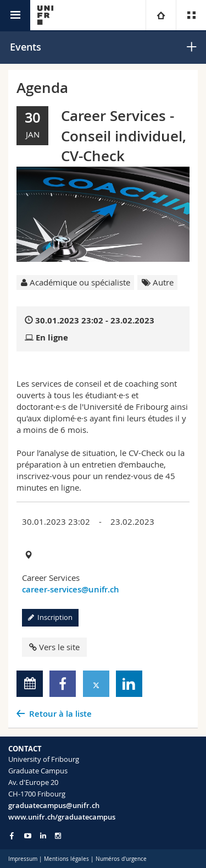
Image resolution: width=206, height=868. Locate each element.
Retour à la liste (60, 714)
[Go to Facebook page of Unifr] (12, 836)
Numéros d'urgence (121, 859)
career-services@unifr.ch (71, 589)
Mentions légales (66, 859)
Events (26, 47)
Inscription (50, 617)
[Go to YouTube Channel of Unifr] (28, 836)
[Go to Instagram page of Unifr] (58, 836)
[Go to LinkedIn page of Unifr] (43, 836)
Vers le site (54, 647)
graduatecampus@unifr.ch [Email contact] (54, 805)
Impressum (23, 859)
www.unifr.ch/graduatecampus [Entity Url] (62, 817)
